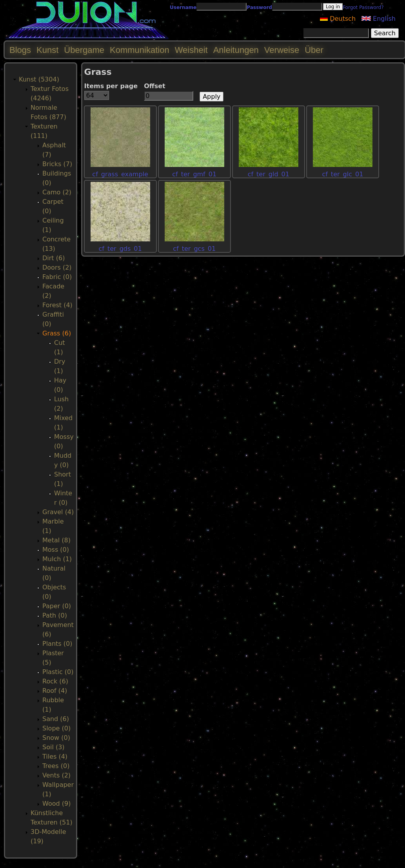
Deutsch (338, 19)
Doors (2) (57, 267)
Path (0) (55, 615)
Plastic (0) (58, 672)
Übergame (84, 50)
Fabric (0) (57, 277)
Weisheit (191, 50)
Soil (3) (54, 747)
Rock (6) (55, 681)
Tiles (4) (55, 757)
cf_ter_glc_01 (342, 174)
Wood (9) (56, 804)
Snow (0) (56, 738)
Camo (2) (57, 192)
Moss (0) (56, 550)
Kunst (47, 50)
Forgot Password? (363, 7)
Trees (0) (56, 766)
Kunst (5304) (39, 79)
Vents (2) (56, 775)
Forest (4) (57, 305)
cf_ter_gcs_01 (194, 249)
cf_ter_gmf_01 (194, 174)
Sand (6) (56, 719)
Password (259, 7)
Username (183, 7)
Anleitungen (236, 50)
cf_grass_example (120, 174)
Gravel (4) (58, 512)
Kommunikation (140, 50)
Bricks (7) (57, 164)
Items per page (111, 86)
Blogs (20, 50)
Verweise (282, 50)
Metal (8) (56, 540)
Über (314, 50)
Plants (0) (57, 644)
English (379, 19)
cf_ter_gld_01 (269, 174)
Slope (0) (56, 728)
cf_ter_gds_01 (120, 249)
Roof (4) (55, 691)
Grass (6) (57, 333)
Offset (155, 86)
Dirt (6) (54, 258)
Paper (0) (57, 606)
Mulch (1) (57, 559)
